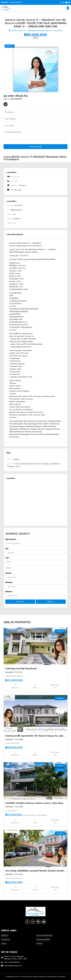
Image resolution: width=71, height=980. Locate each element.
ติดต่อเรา (40, 943)
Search (20, 602)
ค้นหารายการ (11, 539)
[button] (68, 8)
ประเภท (8, 573)
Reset (51, 602)
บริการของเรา (6, 939)
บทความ (4, 943)
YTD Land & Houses (25, 977)
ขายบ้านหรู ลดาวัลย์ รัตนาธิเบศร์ (21, 669)
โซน (7, 549)
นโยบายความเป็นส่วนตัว (44, 935)
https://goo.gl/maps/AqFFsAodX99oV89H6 (36, 259)
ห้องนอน (9, 582)
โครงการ (9, 592)
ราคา (7, 558)
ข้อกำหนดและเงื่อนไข (43, 939)
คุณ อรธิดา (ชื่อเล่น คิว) (15, 96)
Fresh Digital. (61, 977)
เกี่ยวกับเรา (5, 935)
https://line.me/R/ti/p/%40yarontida (26, 344)
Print (35, 38)
